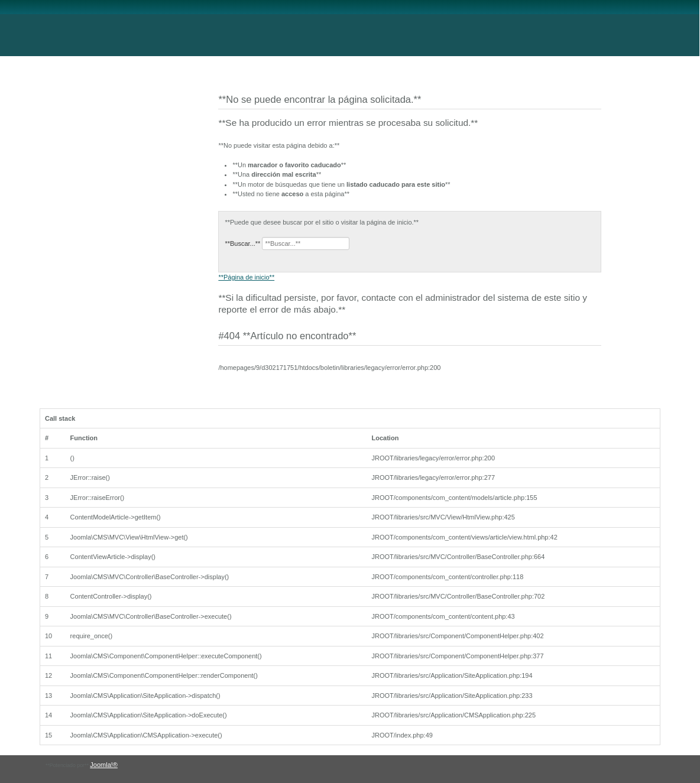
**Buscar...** (242, 243)
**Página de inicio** (246, 277)
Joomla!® (104, 765)
